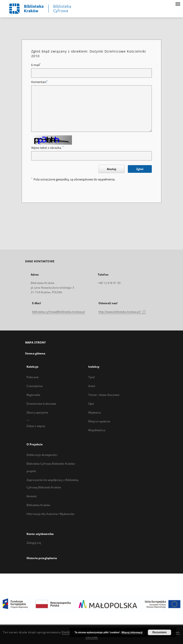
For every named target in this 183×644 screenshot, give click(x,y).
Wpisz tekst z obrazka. (47, 148)
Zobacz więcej (36, 426)
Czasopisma (35, 386)
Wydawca (95, 412)
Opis (91, 404)
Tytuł (91, 377)
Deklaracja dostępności (42, 455)
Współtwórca (97, 430)
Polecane (33, 377)
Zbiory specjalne (37, 412)
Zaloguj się (34, 543)
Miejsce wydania (99, 421)
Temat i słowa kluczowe (104, 395)
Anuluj (112, 169)
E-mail (36, 65)
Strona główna (35, 353)
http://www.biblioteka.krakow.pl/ (122, 312)
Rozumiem (160, 632)
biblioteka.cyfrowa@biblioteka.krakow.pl (59, 312)
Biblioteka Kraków (38, 505)
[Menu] (178, 4)
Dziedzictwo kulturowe (41, 404)
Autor (92, 386)
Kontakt (32, 496)
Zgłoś (140, 169)
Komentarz (39, 82)
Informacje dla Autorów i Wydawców (50, 514)
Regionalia (33, 395)
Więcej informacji (132, 632)
